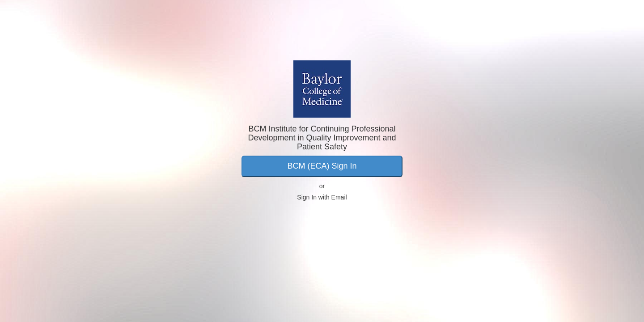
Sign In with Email (322, 197)
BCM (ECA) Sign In (322, 166)
